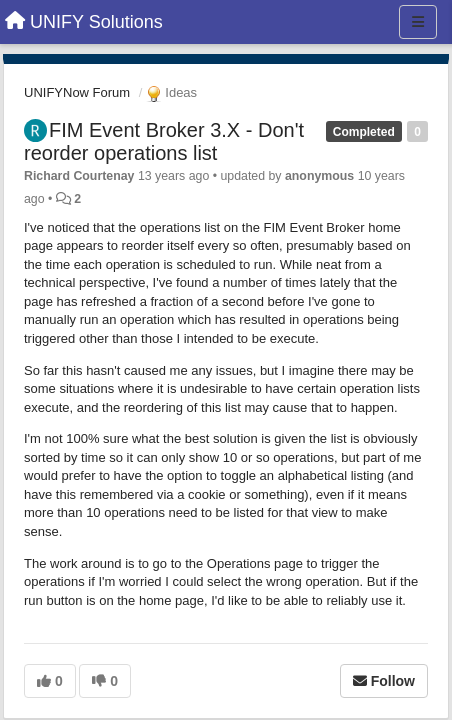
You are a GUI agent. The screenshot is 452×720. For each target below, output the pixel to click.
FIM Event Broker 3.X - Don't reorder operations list (164, 141)
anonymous (319, 176)
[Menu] (418, 22)
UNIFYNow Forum (77, 92)
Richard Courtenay (79, 176)
